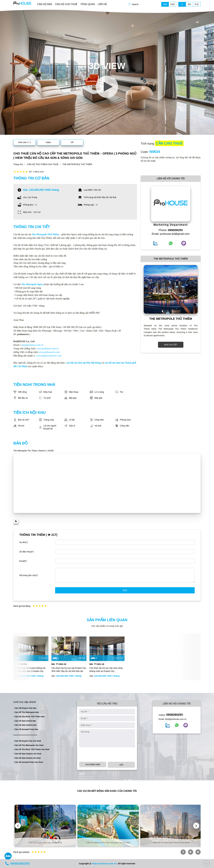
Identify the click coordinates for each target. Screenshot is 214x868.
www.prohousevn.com (49, 352)
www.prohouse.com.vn (48, 348)
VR (72, 142)
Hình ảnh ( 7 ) (25, 142)
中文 (197, 4)
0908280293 (175, 715)
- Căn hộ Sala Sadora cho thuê (27, 754)
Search (135, 4)
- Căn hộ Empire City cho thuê (27, 741)
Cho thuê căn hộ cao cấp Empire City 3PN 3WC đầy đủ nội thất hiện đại (69, 670)
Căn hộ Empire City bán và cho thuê (107, 843)
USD (172, 4)
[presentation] (102, 754)
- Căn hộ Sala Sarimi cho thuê (27, 758)
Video (48, 142)
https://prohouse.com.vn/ (104, 864)
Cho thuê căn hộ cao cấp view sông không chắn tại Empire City (106, 670)
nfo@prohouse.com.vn (32, 345)
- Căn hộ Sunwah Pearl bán (26, 729)
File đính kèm (93, 765)
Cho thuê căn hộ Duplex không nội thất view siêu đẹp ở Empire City (29, 670)
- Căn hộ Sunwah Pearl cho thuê (28, 762)
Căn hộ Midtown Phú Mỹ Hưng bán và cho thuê (170, 843)
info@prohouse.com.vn (176, 719)
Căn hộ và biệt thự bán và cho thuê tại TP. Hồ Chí (44, 843)
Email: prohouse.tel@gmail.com (171, 234)
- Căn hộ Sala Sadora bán (25, 725)
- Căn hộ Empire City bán (25, 708)
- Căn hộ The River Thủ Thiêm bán (29, 717)
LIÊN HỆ (102, 4)
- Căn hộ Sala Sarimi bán (25, 721)
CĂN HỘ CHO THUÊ (66, 4)
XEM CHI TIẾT (171, 345)
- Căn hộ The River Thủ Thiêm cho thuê (31, 749)
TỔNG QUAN (88, 4)
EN (189, 4)
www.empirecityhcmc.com (48, 356)
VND (165, 4)
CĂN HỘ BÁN (45, 4)
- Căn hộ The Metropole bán (26, 712)
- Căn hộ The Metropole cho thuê (28, 745)
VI (182, 4)
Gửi (125, 590)
